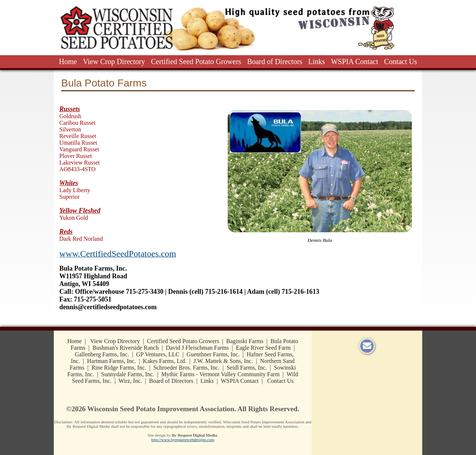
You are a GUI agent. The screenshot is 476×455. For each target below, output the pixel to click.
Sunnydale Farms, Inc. (128, 374)
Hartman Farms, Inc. (111, 361)
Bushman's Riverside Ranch (126, 348)
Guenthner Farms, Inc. (213, 354)
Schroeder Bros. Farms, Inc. (186, 368)
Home (68, 61)
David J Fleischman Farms (197, 348)
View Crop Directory (114, 61)
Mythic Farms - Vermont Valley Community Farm (220, 374)
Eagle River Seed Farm (263, 348)
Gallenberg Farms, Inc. (102, 354)
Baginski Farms (245, 341)
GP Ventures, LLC (158, 354)
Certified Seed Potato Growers (196, 61)
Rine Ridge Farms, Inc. (119, 368)
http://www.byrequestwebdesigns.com (183, 440)
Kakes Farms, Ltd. (165, 361)
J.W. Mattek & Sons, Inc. (223, 361)
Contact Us (401, 61)
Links (317, 61)
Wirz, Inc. (130, 381)
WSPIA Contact (354, 61)
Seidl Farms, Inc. (247, 368)
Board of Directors (275, 61)
